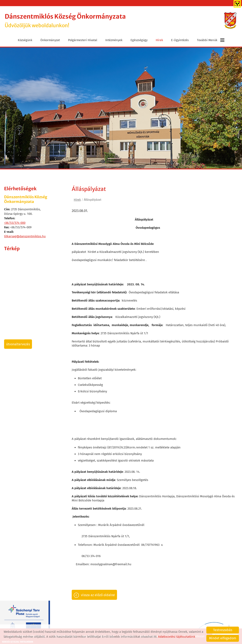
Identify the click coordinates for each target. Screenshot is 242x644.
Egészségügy (139, 39)
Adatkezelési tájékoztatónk (177, 637)
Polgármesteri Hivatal (83, 39)
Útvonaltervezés (18, 344)
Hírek (159, 39)
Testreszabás (223, 630)
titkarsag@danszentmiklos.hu (25, 236)
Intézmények (114, 39)
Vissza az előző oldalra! (98, 595)
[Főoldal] (229, 21)
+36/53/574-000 (15, 222)
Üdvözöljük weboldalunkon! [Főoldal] (72, 21)
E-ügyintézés (180, 39)
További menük (211, 39)
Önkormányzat (50, 39)
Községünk (25, 39)
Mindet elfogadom (223, 638)
